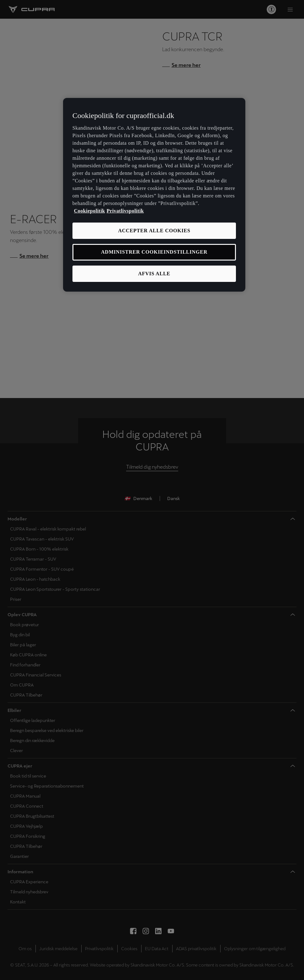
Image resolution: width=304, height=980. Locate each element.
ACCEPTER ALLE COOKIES (154, 231)
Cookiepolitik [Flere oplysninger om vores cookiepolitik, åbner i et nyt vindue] (90, 211)
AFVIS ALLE (154, 274)
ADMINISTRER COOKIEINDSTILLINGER (154, 252)
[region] (154, 195)
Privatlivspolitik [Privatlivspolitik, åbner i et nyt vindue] (125, 211)
